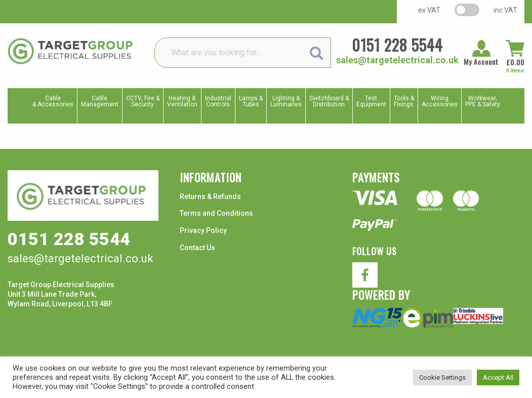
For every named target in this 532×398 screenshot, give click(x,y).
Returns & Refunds (210, 196)
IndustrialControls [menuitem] (218, 101)
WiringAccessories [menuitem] (440, 101)
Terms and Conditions (216, 213)
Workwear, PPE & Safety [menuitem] (483, 101)
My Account (481, 62)
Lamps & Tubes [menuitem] (251, 101)
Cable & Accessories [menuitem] (53, 101)
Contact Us (197, 248)
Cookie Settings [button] (442, 377)
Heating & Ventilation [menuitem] (182, 101)
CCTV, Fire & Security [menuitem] (143, 101)
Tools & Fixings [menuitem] (404, 101)
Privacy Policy (203, 230)
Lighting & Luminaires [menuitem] (286, 101)
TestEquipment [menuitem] (371, 101)
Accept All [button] (498, 377)
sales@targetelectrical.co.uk (397, 60)
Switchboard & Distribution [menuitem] (329, 101)
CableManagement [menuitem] (100, 101)
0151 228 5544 (397, 45)
